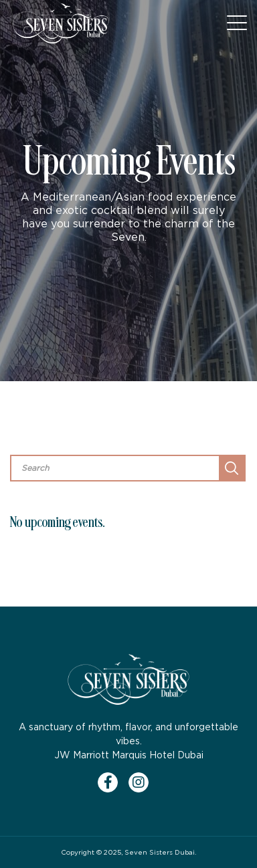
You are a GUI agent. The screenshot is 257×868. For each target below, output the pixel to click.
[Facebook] (113, 782)
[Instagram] (144, 782)
